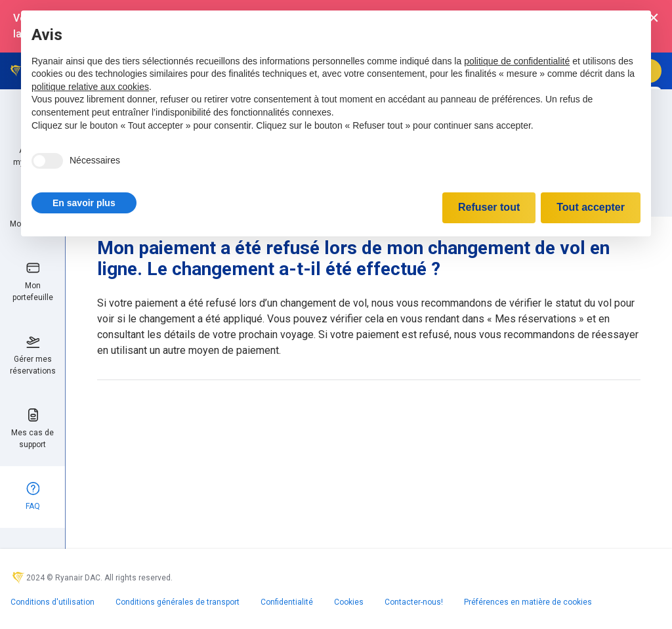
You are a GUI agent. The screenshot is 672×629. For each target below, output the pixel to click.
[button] (84, 203)
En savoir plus (84, 203)
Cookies (349, 602)
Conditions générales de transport (178, 602)
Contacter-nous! (414, 602)
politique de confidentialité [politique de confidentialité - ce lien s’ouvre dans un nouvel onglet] (517, 61)
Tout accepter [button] (591, 207)
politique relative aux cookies (90, 87)
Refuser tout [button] (489, 207)
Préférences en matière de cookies (528, 602)
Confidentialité (287, 602)
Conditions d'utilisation (52, 602)
